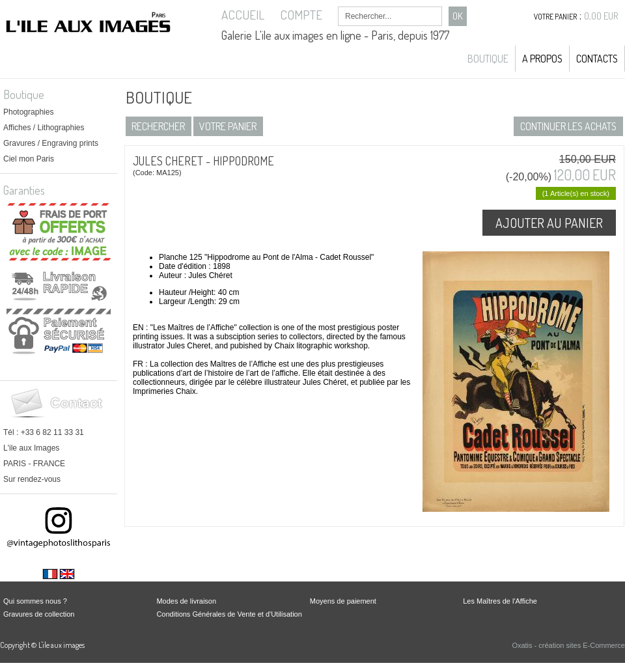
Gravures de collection (39, 614)
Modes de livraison (186, 601)
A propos (542, 59)
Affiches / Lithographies (44, 128)
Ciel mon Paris (29, 159)
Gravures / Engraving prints (51, 143)
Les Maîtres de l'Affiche (500, 601)
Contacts (597, 59)
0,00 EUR (601, 16)
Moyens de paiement (343, 601)
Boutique (488, 59)
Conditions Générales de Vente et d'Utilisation (229, 614)
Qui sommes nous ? (35, 601)
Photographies (28, 112)
